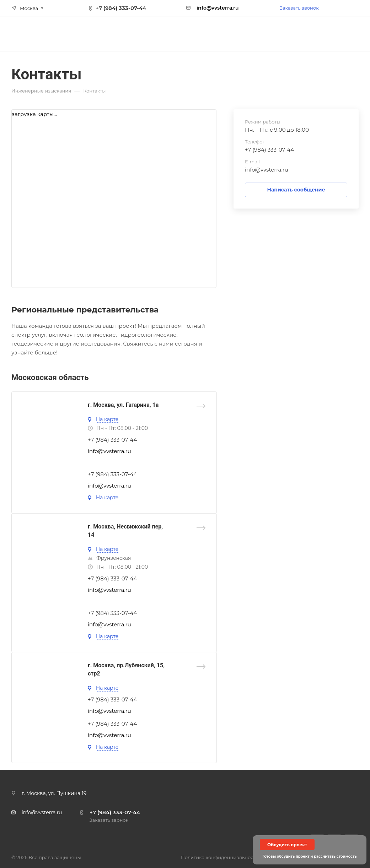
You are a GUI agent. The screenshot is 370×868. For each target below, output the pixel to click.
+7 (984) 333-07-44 (121, 8)
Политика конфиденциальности (220, 857)
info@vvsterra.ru (267, 170)
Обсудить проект (287, 845)
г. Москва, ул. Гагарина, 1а (123, 405)
